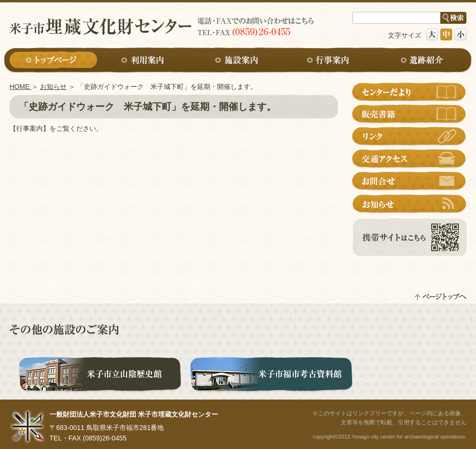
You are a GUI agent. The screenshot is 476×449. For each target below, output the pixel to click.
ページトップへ (440, 297)
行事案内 (330, 61)
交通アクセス (409, 159)
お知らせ (53, 87)
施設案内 (238, 61)
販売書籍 (409, 114)
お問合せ (409, 181)
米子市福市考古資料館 (271, 376)
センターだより (409, 92)
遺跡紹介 (423, 61)
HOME (20, 87)
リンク (409, 137)
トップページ (53, 61)
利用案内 (146, 61)
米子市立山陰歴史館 (100, 376)
